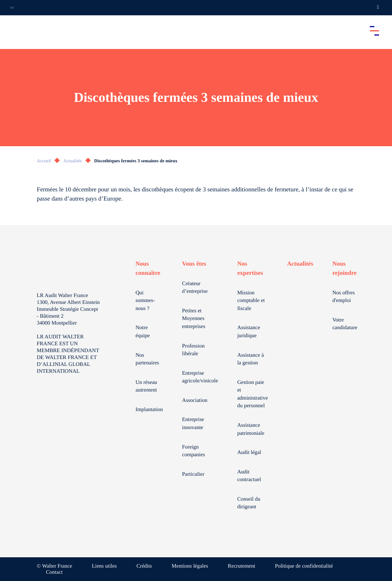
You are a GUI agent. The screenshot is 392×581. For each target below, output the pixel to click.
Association (195, 401)
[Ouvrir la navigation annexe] (12, 8)
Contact (54, 572)
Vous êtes (194, 264)
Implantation (149, 410)
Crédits (144, 566)
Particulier (193, 474)
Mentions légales (190, 566)
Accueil (44, 161)
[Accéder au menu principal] (374, 31)
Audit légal (249, 453)
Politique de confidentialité (304, 566)
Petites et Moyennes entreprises (194, 319)
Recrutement (242, 566)
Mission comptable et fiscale (251, 301)
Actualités (73, 161)
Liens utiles (104, 566)
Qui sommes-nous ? (145, 301)
